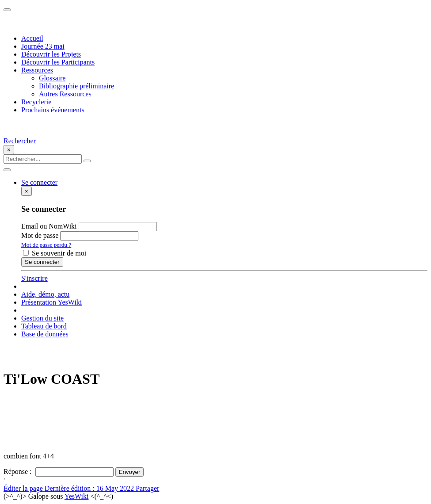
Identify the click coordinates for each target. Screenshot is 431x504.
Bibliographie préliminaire (76, 86)
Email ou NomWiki (49, 226)
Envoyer (130, 472)
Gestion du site (42, 318)
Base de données (45, 334)
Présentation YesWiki (51, 302)
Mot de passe (40, 235)
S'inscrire (34, 278)
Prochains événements (53, 110)
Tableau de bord (44, 326)
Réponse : (19, 472)
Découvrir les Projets (51, 54)
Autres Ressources (65, 94)
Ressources (37, 70)
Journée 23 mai (43, 46)
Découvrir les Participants (58, 62)
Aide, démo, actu (45, 294)
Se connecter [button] (39, 182)
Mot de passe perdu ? (46, 245)
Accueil (32, 38)
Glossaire (52, 78)
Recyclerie (36, 102)
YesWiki (77, 496)
